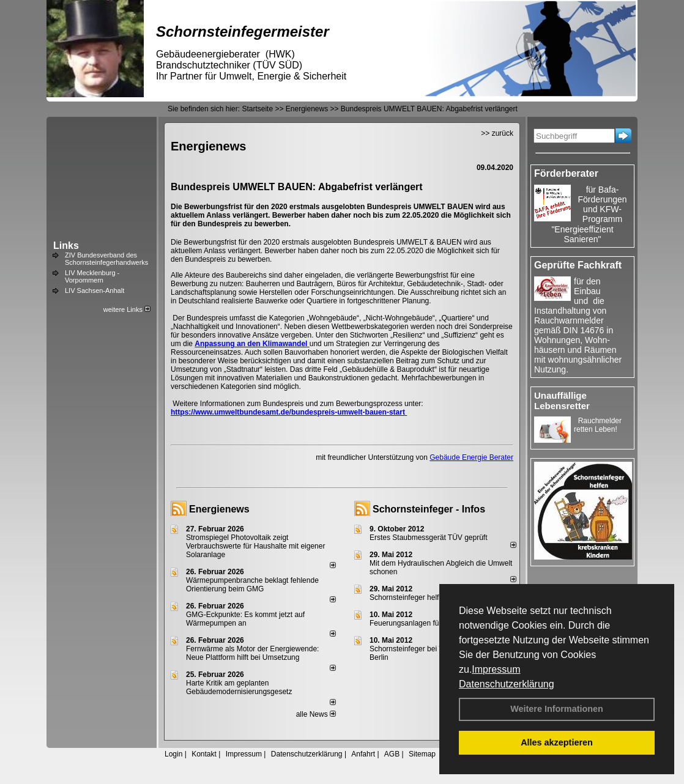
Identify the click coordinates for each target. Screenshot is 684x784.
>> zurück (497, 133)
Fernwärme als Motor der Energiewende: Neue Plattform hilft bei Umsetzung (252, 653)
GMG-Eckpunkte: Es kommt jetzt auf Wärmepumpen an (245, 619)
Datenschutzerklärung (507, 684)
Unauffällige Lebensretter (562, 401)
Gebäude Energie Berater (471, 457)
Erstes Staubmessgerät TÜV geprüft (429, 538)
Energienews (219, 509)
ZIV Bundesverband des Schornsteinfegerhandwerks (106, 259)
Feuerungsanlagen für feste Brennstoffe (434, 623)
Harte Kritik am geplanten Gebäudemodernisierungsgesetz (239, 687)
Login (173, 754)
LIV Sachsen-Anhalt (95, 290)
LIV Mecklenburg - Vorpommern (92, 276)
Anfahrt (363, 754)
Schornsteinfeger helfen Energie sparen (434, 597)
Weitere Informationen (557, 709)
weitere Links (127, 309)
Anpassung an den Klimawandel (252, 344)
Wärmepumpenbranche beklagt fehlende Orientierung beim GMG (252, 585)
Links (66, 246)
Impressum (496, 669)
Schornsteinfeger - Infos (429, 509)
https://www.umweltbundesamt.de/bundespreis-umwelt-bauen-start (289, 412)
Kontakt (204, 754)
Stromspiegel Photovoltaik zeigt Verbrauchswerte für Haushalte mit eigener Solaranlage (255, 546)
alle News (316, 714)
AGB (392, 754)
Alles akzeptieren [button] (557, 742)
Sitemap (422, 754)
